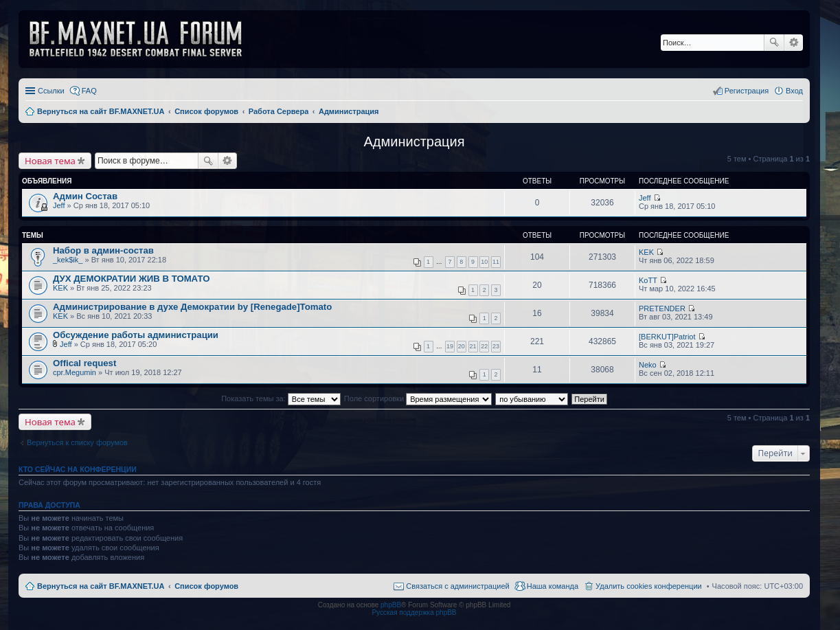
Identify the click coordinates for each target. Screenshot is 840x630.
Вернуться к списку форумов (77, 442)
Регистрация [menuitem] (747, 91)
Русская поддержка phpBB (414, 612)
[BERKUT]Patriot (667, 337)
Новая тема (50, 161)
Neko (648, 365)
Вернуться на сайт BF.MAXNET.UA (101, 586)
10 (484, 262)
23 (496, 346)
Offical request (84, 363)
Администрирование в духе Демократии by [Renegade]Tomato (192, 307)
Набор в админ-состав (103, 250)
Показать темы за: (281, 398)
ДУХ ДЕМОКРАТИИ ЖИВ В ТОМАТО (131, 279)
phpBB (391, 605)
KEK (646, 252)
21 (473, 346)
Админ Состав (85, 196)
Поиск (774, 43)
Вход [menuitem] (794, 91)
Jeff (59, 205)
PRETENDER (662, 308)
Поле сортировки (418, 398)
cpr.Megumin (75, 372)
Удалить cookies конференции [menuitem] (649, 586)
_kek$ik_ (68, 260)
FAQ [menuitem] (89, 91)
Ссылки (51, 91)
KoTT (648, 280)
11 (496, 262)
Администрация (414, 142)
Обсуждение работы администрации (136, 335)
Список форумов (206, 586)
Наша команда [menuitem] (553, 586)
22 (484, 346)
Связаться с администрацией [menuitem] (457, 586)
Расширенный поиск (794, 43)
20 (462, 346)
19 (450, 346)
